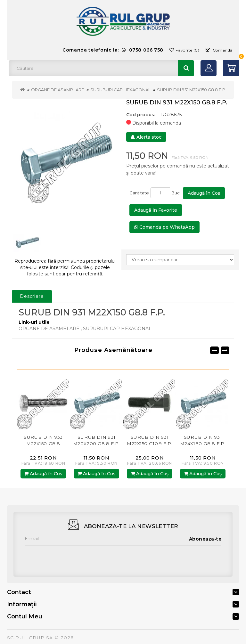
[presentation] (73, 558)
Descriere (32, 296)
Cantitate (139, 193)
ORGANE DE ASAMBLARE (57, 90)
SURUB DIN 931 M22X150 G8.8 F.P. (192, 90)
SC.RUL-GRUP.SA (30, 638)
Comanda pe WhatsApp (164, 227)
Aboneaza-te (205, 539)
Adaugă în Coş (204, 193)
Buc (176, 193)
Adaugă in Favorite (156, 210)
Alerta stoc (146, 137)
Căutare (186, 68)
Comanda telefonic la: (113, 50)
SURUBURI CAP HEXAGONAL (120, 90)
